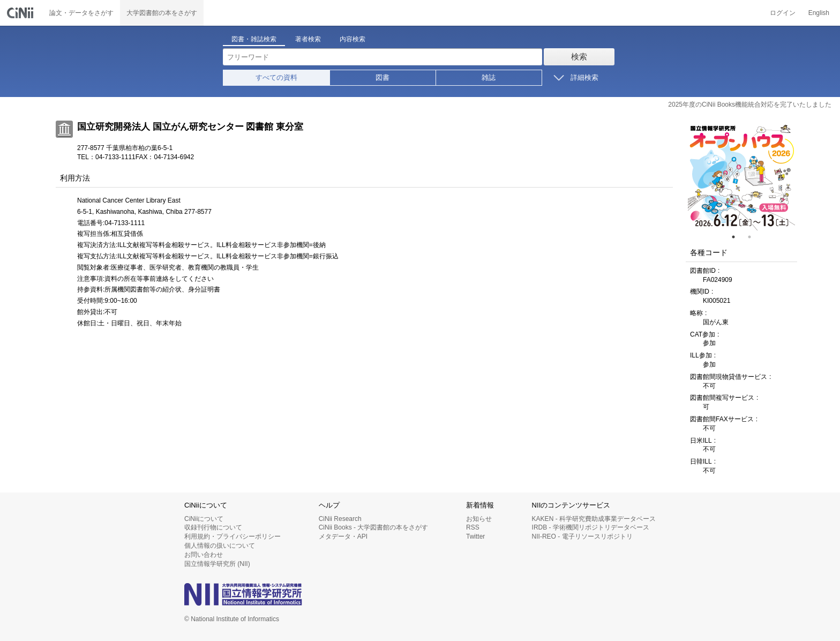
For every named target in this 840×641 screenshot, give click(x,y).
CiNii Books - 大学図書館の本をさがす (374, 527)
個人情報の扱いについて (220, 546)
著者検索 (308, 39)
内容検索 (352, 39)
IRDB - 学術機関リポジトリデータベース (591, 527)
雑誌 (489, 77)
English (819, 13)
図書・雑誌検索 (254, 39)
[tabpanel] (741, 177)
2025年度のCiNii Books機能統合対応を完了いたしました (750, 105)
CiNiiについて (204, 519)
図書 (382, 77)
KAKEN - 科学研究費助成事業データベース (594, 519)
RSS (473, 527)
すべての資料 (276, 77)
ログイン (783, 13)
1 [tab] (738, 237)
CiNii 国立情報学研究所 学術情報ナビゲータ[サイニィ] (21, 13)
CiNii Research (340, 519)
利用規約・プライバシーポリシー (232, 536)
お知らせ (479, 519)
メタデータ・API (343, 536)
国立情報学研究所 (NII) (217, 564)
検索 (579, 57)
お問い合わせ (204, 555)
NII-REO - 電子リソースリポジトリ (582, 536)
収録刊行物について (213, 527)
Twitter (475, 536)
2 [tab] (754, 237)
